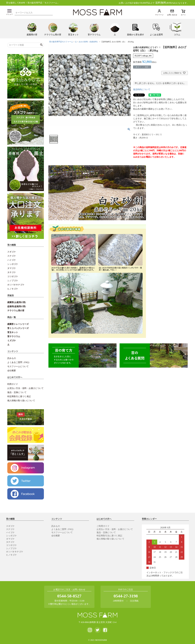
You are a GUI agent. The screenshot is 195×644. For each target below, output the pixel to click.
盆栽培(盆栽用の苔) (17, 306)
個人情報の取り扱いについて (21, 401)
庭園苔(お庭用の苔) (17, 302)
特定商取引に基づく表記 (19, 396)
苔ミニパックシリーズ (18, 328)
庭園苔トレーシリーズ (18, 324)
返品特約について (142, 89)
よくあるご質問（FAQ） (19, 362)
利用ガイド (13, 384)
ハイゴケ (12, 260)
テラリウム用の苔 (16, 311)
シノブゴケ (13, 281)
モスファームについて (18, 366)
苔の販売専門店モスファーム (61, 42)
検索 (51, 12)
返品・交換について (17, 392)
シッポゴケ (13, 264)
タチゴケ (12, 272)
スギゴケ (12, 252)
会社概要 (12, 371)
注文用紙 (134, 601)
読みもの (12, 358)
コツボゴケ (13, 276)
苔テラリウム (14, 336)
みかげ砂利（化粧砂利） (89, 42)
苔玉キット (13, 332)
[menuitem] (32, 29)
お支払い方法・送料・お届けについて (25, 388)
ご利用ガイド (103, 526)
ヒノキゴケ (13, 289)
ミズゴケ (12, 341)
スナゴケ (12, 256)
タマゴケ (12, 268)
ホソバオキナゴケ (16, 285)
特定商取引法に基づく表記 (109, 536)
